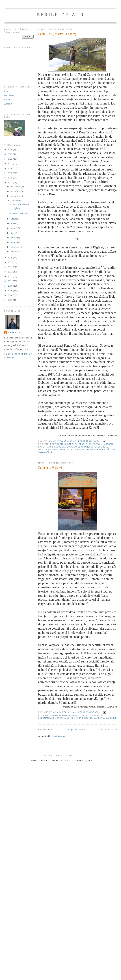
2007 (10, 300)
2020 (10, 168)
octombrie (16, 196)
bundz (87, 716)
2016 (10, 258)
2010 (10, 286)
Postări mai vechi (109, 729)
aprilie (14, 237)
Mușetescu (66, 449)
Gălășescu (95, 444)
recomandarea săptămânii (54, 718)
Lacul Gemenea (63, 447)
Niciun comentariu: (89, 441)
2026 (10, 149)
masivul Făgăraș (48, 449)
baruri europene (60, 716)
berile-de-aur (60, 15)
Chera (7, 100)
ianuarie (15, 252)
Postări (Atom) (59, 736)
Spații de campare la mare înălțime (95, 449)
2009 (10, 290)
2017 (10, 182)
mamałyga (98, 716)
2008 (10, 295)
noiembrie (16, 191)
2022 (10, 159)
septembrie (16, 201)
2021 (10, 164)
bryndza (77, 716)
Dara (70, 444)
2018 (10, 178)
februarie (15, 247)
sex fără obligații (82, 718)
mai (13, 233)
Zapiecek (111, 718)
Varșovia (99, 718)
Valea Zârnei (46, 452)
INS (6, 91)
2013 (10, 272)
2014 (10, 267)
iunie (13, 228)
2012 (10, 276)
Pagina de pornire (77, 729)
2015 (10, 262)
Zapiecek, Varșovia (51, 468)
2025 (10, 154)
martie (14, 242)
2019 (10, 173)
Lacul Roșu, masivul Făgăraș (57, 34)
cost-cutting (58, 444)
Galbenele (81, 444)
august (14, 219)
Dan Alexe (9, 95)
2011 (10, 281)
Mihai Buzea (15, 333)
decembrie (16, 187)
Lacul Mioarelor (84, 447)
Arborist (8, 104)
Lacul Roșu (102, 447)
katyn (49, 447)
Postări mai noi (45, 729)
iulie (13, 223)
